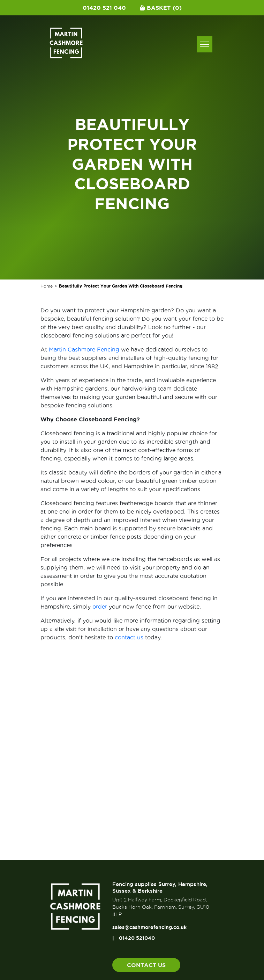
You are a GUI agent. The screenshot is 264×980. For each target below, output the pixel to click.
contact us (129, 637)
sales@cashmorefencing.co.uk (149, 927)
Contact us (146, 965)
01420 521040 (137, 938)
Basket (161, 8)
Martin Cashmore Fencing (84, 349)
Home (47, 286)
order (100, 607)
